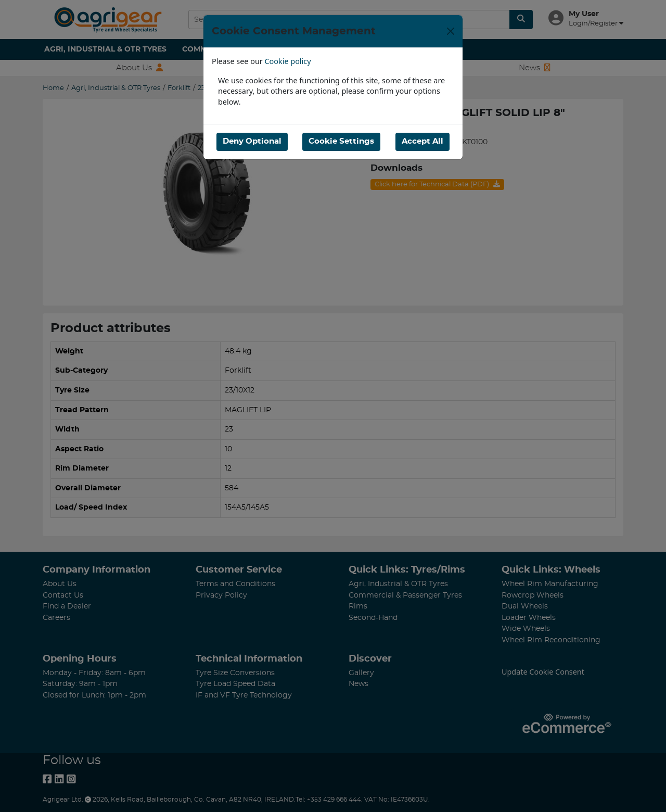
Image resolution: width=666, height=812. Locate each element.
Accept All (422, 141)
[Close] (451, 31)
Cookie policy (288, 61)
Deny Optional (252, 141)
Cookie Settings (341, 141)
